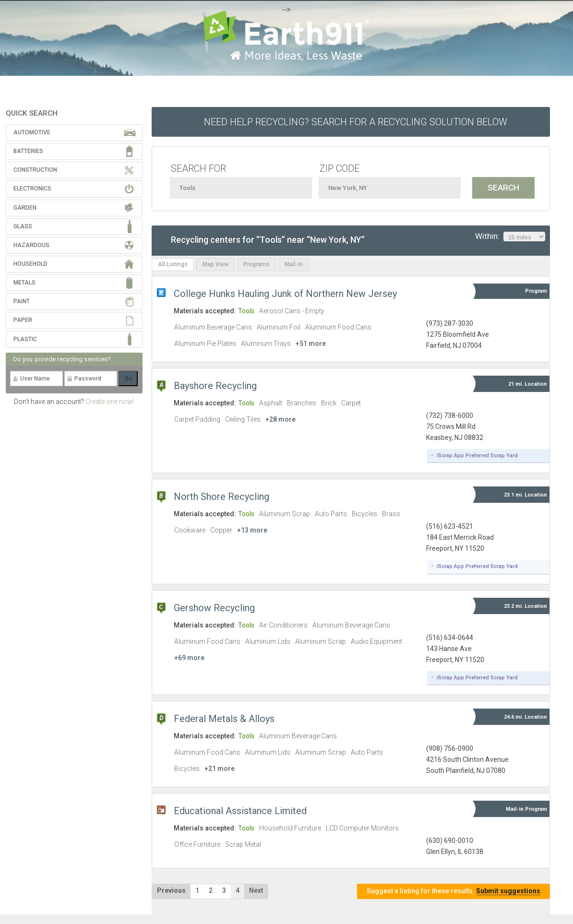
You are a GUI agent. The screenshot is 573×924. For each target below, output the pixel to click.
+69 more (189, 658)
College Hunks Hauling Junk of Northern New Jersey (285, 294)
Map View (215, 264)
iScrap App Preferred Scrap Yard (477, 456)
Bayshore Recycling (215, 386)
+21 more (220, 769)
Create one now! (110, 402)
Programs (257, 264)
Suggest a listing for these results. (454, 891)
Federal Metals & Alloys (224, 719)
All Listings (173, 264)
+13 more (252, 530)
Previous (171, 890)
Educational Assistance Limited (240, 811)
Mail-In (294, 264)
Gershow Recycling (214, 608)
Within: (510, 237)
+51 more (311, 344)
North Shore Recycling (221, 497)
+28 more (281, 419)
